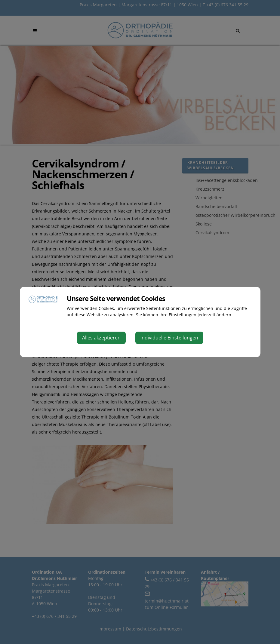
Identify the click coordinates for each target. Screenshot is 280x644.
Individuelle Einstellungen (169, 338)
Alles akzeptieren (101, 338)
